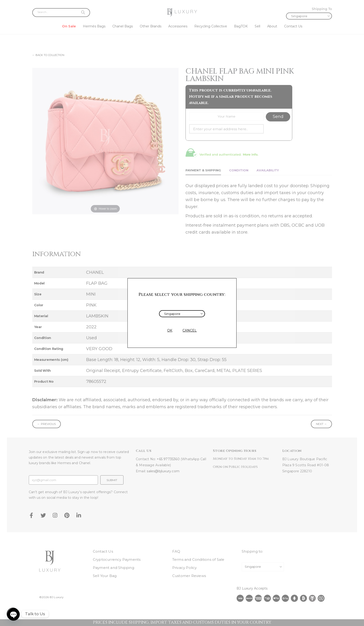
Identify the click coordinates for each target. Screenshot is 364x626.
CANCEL (190, 330)
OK (170, 330)
